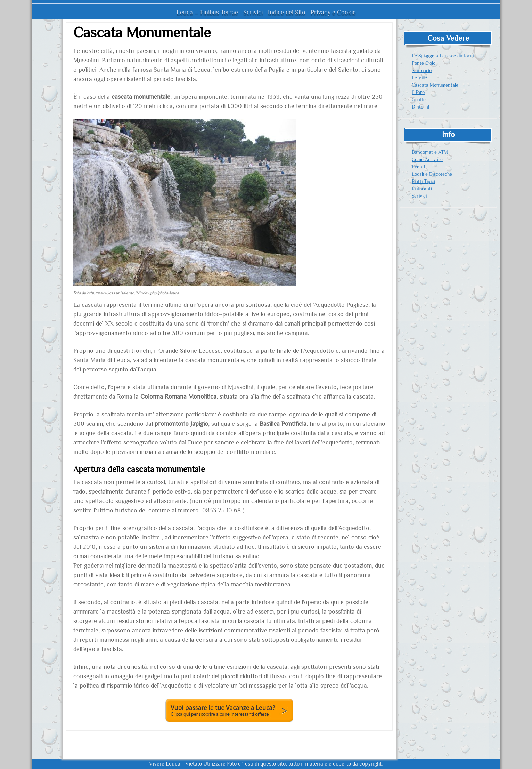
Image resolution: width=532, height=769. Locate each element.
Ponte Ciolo (424, 63)
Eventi (418, 167)
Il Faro (418, 92)
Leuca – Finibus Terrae (207, 12)
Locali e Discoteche (432, 174)
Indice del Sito (287, 12)
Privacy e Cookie (333, 12)
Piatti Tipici (423, 181)
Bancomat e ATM (430, 152)
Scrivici (253, 12)
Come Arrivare (427, 159)
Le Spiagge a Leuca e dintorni (443, 56)
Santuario (422, 70)
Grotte (419, 99)
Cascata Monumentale (435, 85)
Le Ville (419, 78)
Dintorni (420, 107)
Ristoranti (422, 189)
